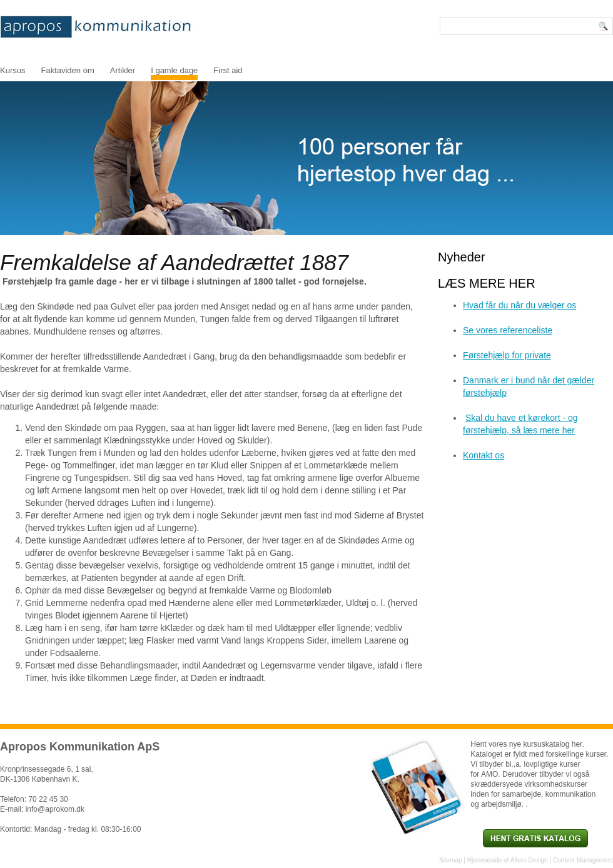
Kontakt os (484, 455)
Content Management (583, 860)
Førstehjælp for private (507, 355)
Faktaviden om (67, 70)
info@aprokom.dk (55, 809)
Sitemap (451, 860)
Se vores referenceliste (508, 330)
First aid (228, 70)
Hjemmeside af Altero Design (508, 860)
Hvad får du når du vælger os (519, 305)
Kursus (13, 70)
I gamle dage (174, 70)
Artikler (123, 70)
